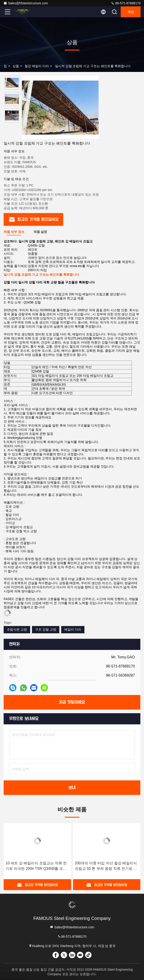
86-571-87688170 (126, 3)
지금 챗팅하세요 (72, 702)
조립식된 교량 (17, 629)
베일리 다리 (73, 629)
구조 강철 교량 (46, 629)
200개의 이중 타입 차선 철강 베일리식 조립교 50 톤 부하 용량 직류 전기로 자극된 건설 (106, 866)
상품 (16, 66)
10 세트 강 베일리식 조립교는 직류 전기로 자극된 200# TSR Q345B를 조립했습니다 (36, 866)
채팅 (131, 12)
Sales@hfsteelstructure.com (26, 3)
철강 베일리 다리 (37, 66)
